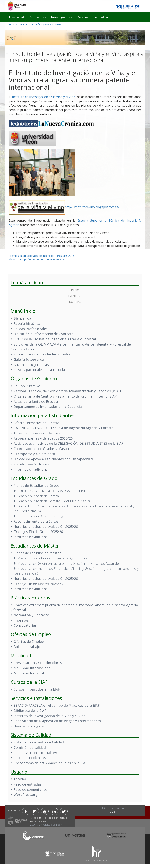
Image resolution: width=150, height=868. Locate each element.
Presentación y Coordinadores (38, 663)
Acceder (20, 779)
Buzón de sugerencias (31, 365)
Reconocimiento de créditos (36, 521)
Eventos (74, 296)
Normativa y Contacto (31, 615)
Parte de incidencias (30, 758)
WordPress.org (26, 795)
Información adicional (31, 469)
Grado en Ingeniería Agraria (38, 496)
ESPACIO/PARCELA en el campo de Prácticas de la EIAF (57, 705)
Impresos (21, 620)
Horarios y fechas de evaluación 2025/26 (46, 527)
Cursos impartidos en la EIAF (37, 689)
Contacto (111, 812)
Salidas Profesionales (31, 329)
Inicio (75, 290)
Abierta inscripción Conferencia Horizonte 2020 (37, 259)
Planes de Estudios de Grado (36, 485)
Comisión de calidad (30, 747)
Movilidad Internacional (32, 668)
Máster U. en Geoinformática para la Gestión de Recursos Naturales (69, 563)
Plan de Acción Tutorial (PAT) (37, 753)
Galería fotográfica (29, 359)
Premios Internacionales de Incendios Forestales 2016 (42, 256)
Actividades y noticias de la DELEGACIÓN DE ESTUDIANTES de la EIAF (68, 443)
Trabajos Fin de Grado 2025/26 (38, 532)
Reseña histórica (27, 323)
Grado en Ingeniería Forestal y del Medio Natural (54, 501)
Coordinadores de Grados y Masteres (43, 449)
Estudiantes (38, 17)
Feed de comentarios (31, 789)
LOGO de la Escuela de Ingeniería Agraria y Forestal (55, 339)
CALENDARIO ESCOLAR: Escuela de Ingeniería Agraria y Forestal (64, 428)
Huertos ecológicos (29, 726)
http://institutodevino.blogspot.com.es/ (92, 207)
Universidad (16, 17)
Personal (83, 17)
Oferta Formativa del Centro (36, 423)
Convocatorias (25, 625)
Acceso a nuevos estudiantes (37, 433)
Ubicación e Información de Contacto (44, 334)
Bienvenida (22, 318)
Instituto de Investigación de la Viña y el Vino (44, 97)
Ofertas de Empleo (29, 642)
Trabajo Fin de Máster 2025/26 (38, 584)
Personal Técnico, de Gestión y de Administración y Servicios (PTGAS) (69, 391)
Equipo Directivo (27, 386)
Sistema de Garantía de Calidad (39, 742)
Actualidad (102, 17)
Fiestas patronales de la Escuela (39, 370)
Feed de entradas (28, 784)
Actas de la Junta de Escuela (36, 401)
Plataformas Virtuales (31, 464)
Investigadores (62, 17)
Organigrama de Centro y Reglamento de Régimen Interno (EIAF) (65, 396)
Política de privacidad (55, 818)
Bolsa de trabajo (27, 647)
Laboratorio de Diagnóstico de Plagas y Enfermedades (57, 721)
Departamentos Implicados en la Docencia (48, 407)
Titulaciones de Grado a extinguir (42, 516)
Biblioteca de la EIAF (30, 711)
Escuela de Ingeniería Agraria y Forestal (38, 24)
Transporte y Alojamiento (34, 454)
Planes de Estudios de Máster (37, 553)
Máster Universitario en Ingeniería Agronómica (52, 558)
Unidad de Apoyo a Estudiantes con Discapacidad (53, 459)
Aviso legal (36, 818)
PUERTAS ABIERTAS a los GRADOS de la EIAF (51, 491)
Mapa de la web (39, 821)
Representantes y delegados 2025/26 (43, 438)
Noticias (75, 302)
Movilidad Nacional (29, 673)
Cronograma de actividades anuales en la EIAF (50, 763)
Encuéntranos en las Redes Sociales (42, 354)
